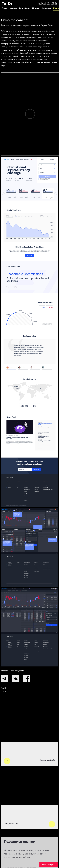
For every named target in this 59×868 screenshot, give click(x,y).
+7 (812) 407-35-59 (48, 3)
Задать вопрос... (49, 865)
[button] (4, 679)
